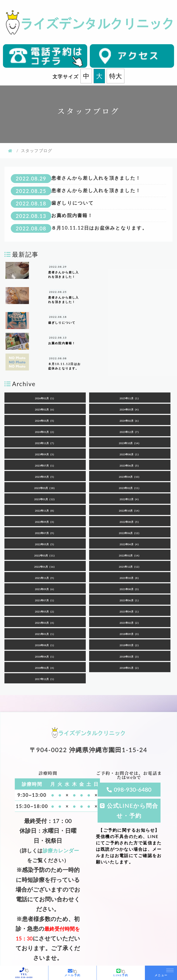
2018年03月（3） (130, 625)
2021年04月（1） (130, 580)
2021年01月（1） (45, 602)
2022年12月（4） (130, 468)
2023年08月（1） (130, 423)
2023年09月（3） (45, 423)
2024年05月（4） (130, 378)
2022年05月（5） (45, 513)
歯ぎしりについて (73, 203)
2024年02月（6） (130, 389)
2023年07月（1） (45, 434)
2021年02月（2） (130, 591)
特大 (116, 76)
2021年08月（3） (130, 557)
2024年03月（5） (45, 389)
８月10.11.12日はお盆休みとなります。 (99, 228)
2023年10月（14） (130, 411)
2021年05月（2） (45, 580)
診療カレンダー (61, 819)
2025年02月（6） (45, 378)
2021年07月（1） (45, 569)
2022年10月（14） (130, 479)
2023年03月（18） (45, 456)
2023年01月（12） (45, 468)
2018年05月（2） (130, 614)
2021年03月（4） (45, 591)
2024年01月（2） (45, 400)
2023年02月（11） (130, 456)
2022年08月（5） (130, 490)
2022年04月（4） (130, 513)
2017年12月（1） (45, 647)
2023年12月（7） (130, 400)
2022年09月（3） (45, 490)
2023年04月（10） (130, 445)
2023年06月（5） (130, 434)
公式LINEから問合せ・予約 (133, 779)
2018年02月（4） (45, 636)
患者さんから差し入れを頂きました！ (96, 178)
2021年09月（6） (45, 557)
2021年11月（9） (45, 546)
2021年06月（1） (130, 569)
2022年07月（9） (45, 501)
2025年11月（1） (130, 367)
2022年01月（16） (45, 535)
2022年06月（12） (130, 501)
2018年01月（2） (130, 636)
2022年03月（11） (45, 524)
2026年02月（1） (45, 367)
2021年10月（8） (130, 546)
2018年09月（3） (130, 602)
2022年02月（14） (130, 524)
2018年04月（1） (45, 625)
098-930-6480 (133, 758)
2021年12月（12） (130, 535)
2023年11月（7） (45, 411)
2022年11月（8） (45, 479)
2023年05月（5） (45, 445)
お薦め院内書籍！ (72, 215)
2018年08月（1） (45, 614)
